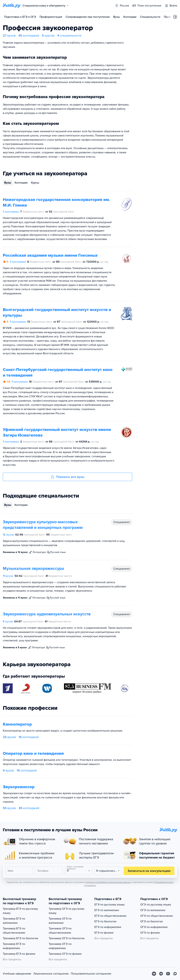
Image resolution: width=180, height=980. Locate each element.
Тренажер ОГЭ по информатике (60, 946)
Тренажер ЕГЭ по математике (14, 921)
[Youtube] (168, 974)
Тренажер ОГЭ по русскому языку (67, 911)
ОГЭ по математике (153, 910)
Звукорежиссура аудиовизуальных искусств (47, 614)
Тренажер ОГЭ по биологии (67, 938)
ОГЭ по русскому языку (156, 905)
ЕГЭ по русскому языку (110, 905)
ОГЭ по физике (150, 933)
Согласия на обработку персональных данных (108, 882)
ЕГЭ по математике (107, 910)
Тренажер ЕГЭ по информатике (14, 946)
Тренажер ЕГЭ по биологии (20, 938)
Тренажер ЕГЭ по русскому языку (20, 911)
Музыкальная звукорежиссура (33, 569)
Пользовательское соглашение (91, 974)
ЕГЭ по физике (104, 933)
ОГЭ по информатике (154, 927)
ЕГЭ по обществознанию (110, 916)
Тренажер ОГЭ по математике (60, 921)
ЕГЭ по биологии (105, 921)
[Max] (175, 974)
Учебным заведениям (17, 974)
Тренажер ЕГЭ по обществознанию (14, 931)
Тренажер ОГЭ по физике (65, 954)
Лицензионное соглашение (51, 974)
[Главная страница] (12, 6)
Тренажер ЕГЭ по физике (19, 954)
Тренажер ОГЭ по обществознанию (60, 931)
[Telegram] (161, 974)
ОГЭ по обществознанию (157, 916)
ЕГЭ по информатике (108, 927)
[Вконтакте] (154, 974)
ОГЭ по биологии (152, 921)
